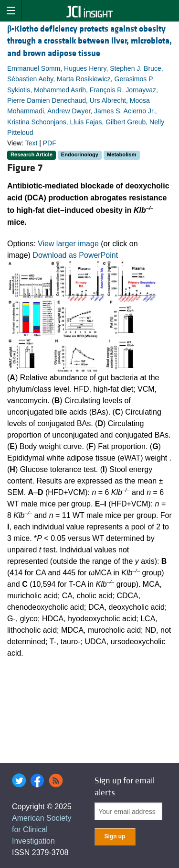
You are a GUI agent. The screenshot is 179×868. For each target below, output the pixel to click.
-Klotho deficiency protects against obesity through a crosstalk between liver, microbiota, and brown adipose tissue (89, 41)
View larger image (68, 244)
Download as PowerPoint (75, 255)
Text (32, 143)
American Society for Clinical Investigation (42, 830)
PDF (50, 143)
